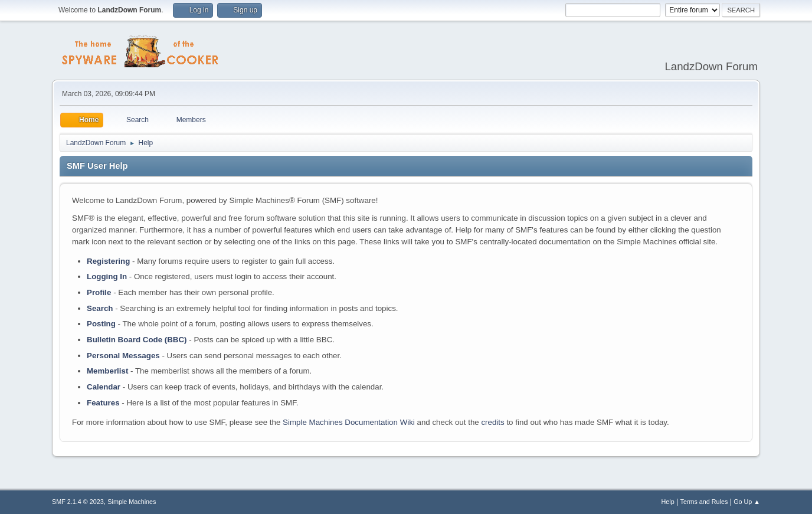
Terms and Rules (704, 502)
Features (103, 403)
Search (100, 308)
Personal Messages (123, 356)
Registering (108, 261)
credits (492, 422)
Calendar (104, 387)
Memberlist (107, 371)
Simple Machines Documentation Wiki (349, 422)
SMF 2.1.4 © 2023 (78, 502)
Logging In (107, 276)
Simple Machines (132, 502)
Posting (101, 324)
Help (668, 502)
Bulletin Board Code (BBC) (137, 340)
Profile (99, 292)
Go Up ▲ (747, 502)
